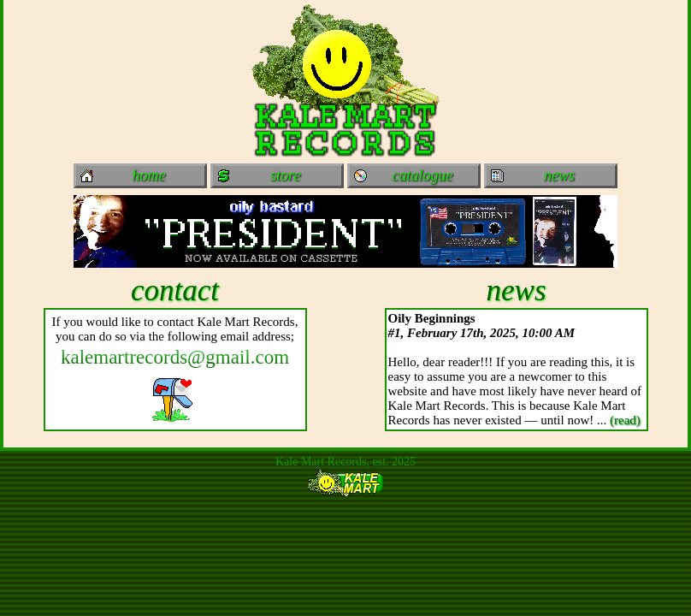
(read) (625, 420)
